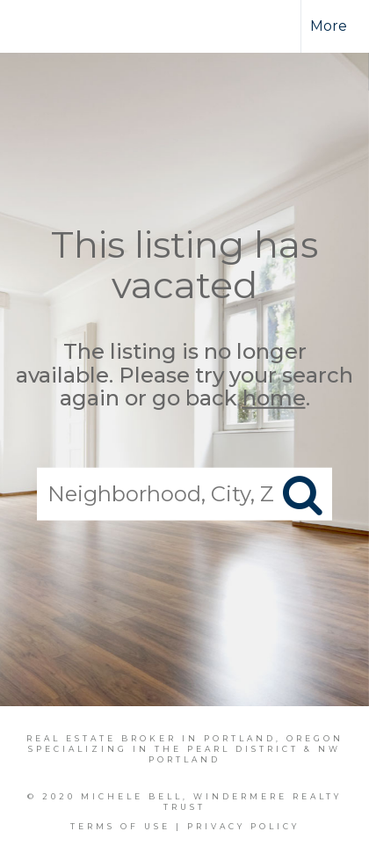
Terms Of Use (120, 826)
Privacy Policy (243, 826)
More (329, 26)
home (274, 398)
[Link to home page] (50, 26)
